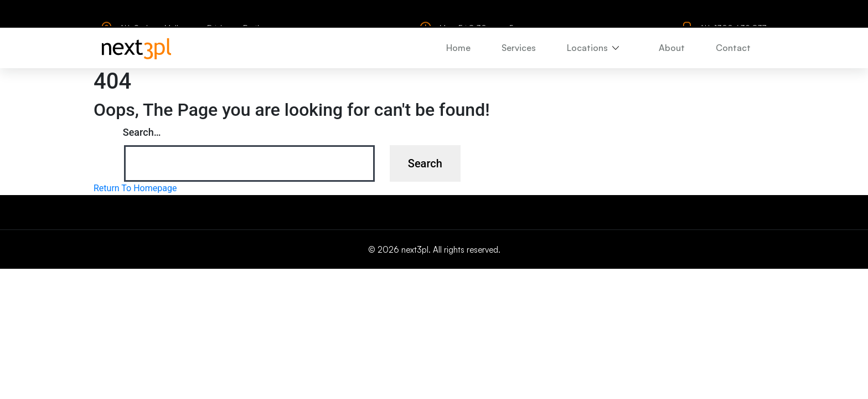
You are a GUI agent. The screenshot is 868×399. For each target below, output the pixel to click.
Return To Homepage (135, 188)
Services (519, 47)
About (672, 47)
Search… (142, 132)
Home (458, 47)
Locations (587, 47)
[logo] (136, 48)
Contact (733, 47)
